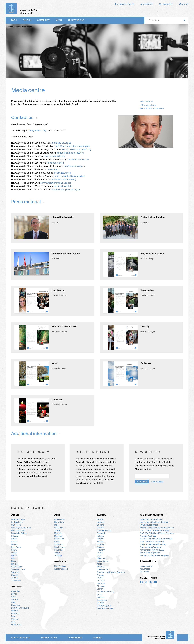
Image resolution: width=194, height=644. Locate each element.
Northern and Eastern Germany (111, 572)
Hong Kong (59, 522)
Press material (148, 105)
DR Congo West (18, 530)
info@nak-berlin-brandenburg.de (73, 146)
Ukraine (100, 603)
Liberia (14, 553)
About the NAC (76, 20)
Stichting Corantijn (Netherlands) (154, 555)
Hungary (101, 550)
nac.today (144, 572)
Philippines (59, 539)
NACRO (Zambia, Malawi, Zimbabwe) (156, 539)
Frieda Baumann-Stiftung (151, 519)
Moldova (101, 567)
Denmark (101, 533)
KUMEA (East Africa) (149, 525)
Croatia (100, 528)
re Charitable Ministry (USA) (152, 550)
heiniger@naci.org (37, 131)
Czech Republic (104, 530)
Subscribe (142, 482)
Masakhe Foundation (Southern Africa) (157, 528)
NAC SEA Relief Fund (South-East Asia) (157, 533)
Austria (100, 519)
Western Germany (105, 608)
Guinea (14, 544)
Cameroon (16, 525)
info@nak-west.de (63, 186)
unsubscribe (157, 482)
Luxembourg (103, 561)
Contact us (146, 101)
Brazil (14, 597)
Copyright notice (21, 638)
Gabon (14, 539)
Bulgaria (101, 525)
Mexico (14, 611)
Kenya (14, 550)
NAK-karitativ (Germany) (151, 547)
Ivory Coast (16, 547)
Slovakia (101, 586)
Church (27, 20)
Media (59, 20)
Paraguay (15, 613)
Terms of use (75, 638)
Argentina (15, 591)
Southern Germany (106, 592)
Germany (101, 544)
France (100, 542)
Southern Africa (18, 569)
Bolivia (14, 594)
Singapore (59, 544)
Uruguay (15, 619)
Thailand (58, 555)
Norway (100, 575)
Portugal (101, 581)
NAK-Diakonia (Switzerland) (152, 542)
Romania (101, 583)
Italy (99, 555)
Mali (13, 558)
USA (13, 622)
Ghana (14, 542)
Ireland (100, 553)
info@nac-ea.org (55, 163)
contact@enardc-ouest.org (70, 153)
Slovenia (101, 589)
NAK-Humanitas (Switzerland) (153, 544)
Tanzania (15, 572)
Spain (100, 594)
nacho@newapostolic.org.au (66, 190)
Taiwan (57, 553)
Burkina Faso (17, 522)
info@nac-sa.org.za (61, 143)
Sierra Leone (17, 567)
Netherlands (103, 569)
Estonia (100, 536)
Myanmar (58, 536)
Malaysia (58, 533)
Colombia (15, 605)
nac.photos (145, 569)
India (56, 525)
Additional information (152, 108)
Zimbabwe (16, 581)
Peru (13, 616)
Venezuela (16, 625)
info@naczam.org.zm (75, 166)
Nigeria (14, 564)
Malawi (14, 555)
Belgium (101, 522)
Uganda (15, 575)
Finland (100, 539)
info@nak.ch (54, 169)
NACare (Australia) (148, 536)
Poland (100, 578)
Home (10, 27)
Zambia (15, 578)
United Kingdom (104, 606)
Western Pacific (61, 569)
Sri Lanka (58, 550)
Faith (14, 20)
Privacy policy (49, 638)
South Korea (60, 547)
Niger (14, 561)
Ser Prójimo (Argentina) (150, 553)
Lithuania (101, 558)
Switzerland (102, 600)
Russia (57, 542)
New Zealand (60, 566)
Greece (100, 547)
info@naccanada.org (54, 156)
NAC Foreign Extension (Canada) (154, 530)
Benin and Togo (18, 519)
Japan (57, 530)
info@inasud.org (62, 173)
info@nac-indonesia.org (64, 180)
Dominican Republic (20, 608)
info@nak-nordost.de (78, 159)
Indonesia (58, 528)
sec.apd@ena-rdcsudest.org (77, 149)
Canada (15, 599)
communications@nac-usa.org (56, 183)
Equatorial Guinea (19, 533)
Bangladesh (59, 519)
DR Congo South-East (21, 528)
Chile (13, 602)
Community (44, 20)
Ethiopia (15, 536)
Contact (98, 638)
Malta (100, 564)
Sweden (101, 597)
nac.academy (146, 566)
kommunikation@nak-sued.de (70, 176)
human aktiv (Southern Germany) (155, 522)
